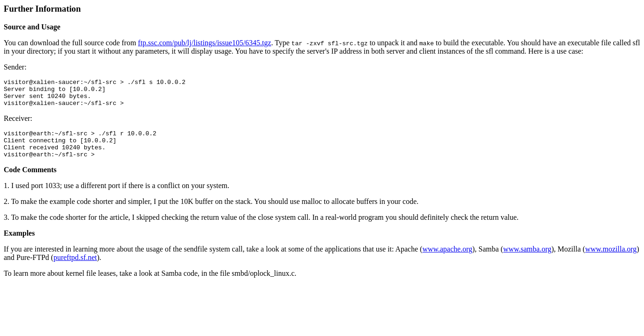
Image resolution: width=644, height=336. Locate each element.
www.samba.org (528, 260)
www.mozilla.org (611, 260)
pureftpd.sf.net (75, 269)
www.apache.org (447, 260)
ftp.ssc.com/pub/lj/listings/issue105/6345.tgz (205, 43)
